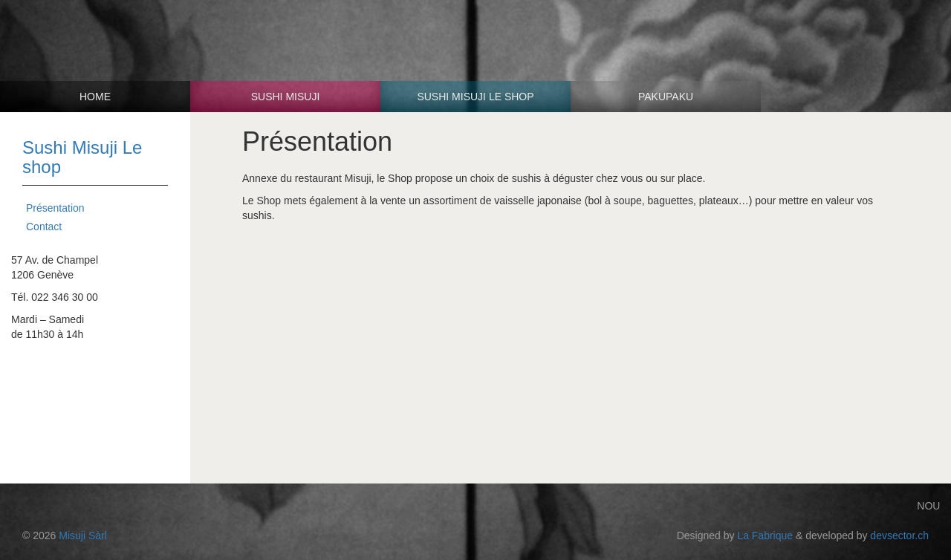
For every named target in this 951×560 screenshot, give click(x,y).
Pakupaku (666, 97)
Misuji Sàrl (83, 535)
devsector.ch (899, 535)
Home (95, 97)
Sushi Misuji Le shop (475, 97)
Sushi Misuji (286, 97)
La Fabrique (765, 535)
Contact (44, 227)
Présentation (55, 208)
